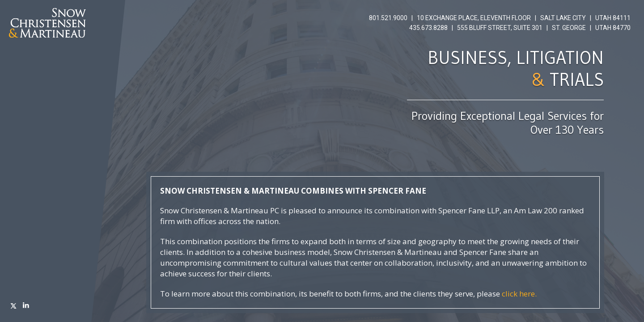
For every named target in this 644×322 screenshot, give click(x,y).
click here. (519, 294)
